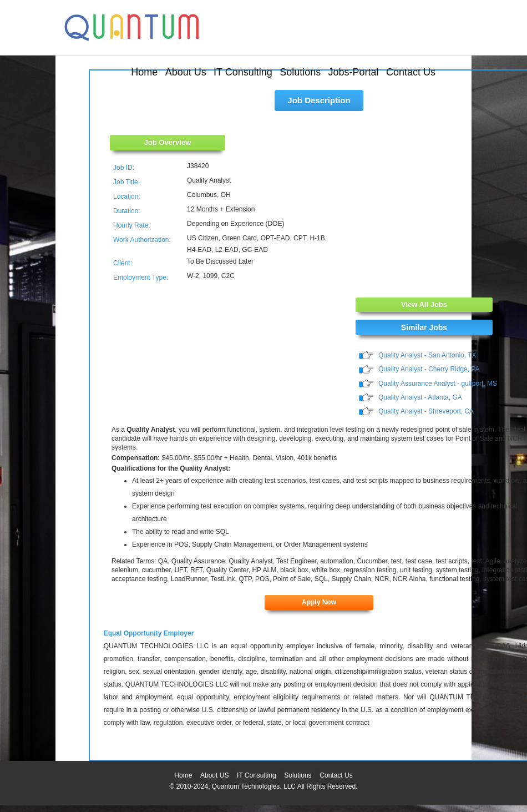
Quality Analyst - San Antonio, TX (427, 355)
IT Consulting (243, 72)
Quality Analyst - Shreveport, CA (426, 411)
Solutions (300, 72)
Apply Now (319, 602)
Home (144, 72)
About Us (186, 72)
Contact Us (411, 72)
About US (214, 775)
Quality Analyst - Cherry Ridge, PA (429, 369)
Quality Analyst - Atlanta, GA (420, 397)
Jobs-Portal (354, 72)
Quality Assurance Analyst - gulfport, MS (438, 384)
